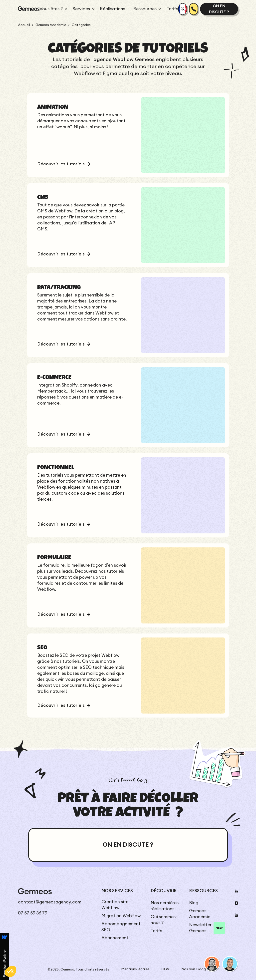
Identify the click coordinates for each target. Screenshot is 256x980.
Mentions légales (135, 969)
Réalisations (113, 9)
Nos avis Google (195, 969)
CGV (165, 969)
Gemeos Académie (51, 25)
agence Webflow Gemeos (124, 60)
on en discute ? (219, 9)
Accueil (24, 25)
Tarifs (172, 9)
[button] (52, 9)
